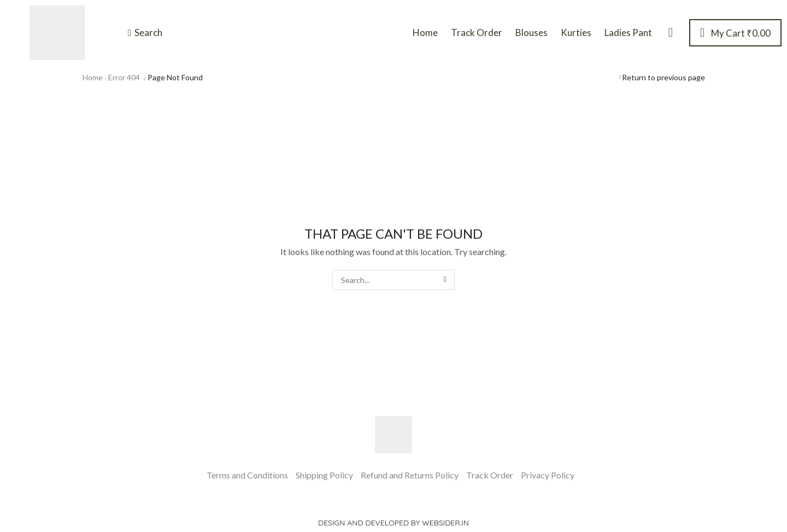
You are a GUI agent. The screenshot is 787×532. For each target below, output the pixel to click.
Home (93, 77)
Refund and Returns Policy (410, 475)
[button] (145, 33)
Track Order (490, 475)
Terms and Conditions (247, 475)
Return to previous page (663, 77)
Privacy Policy (548, 475)
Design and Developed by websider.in (393, 523)
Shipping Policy (324, 475)
